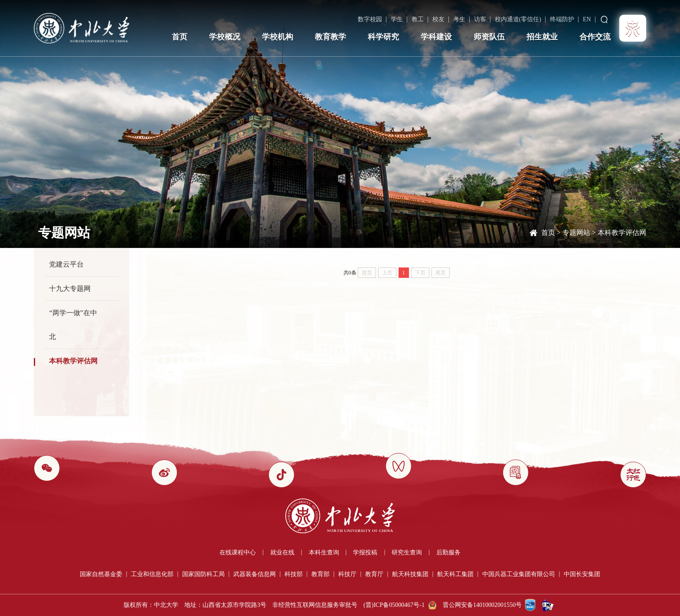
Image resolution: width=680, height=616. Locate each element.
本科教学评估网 (622, 233)
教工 (418, 19)
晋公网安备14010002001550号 (482, 605)
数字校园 (370, 19)
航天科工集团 (455, 574)
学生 (397, 19)
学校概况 (225, 37)
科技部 (294, 574)
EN (587, 19)
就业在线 (282, 552)
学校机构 (278, 37)
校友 (438, 19)
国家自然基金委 (101, 574)
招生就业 (542, 37)
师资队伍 (489, 37)
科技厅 (347, 574)
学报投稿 (365, 552)
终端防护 (562, 19)
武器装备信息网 (255, 574)
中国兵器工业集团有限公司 (519, 574)
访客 (480, 19)
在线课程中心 (238, 552)
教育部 (320, 574)
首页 (180, 37)
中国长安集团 (582, 574)
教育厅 (374, 574)
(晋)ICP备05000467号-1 (394, 605)
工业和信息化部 (152, 574)
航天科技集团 (410, 574)
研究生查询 (407, 552)
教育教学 (330, 37)
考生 (459, 19)
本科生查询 (324, 552)
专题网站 (576, 233)
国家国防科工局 (203, 574)
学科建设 (436, 37)
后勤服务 (448, 552)
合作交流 (595, 37)
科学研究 (383, 37)
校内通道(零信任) (518, 19)
